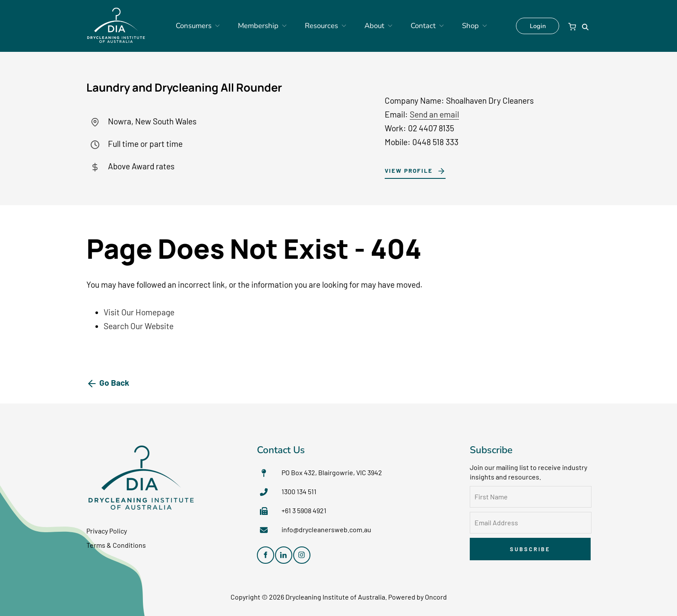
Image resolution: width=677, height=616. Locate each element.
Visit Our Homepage (139, 312)
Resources (323, 26)
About (370, 26)
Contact (413, 26)
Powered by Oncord (418, 597)
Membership (267, 26)
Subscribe (530, 549)
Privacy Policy (107, 531)
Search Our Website (139, 326)
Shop (454, 26)
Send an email (434, 114)
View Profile (406, 170)
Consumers (210, 26)
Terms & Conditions (116, 545)
